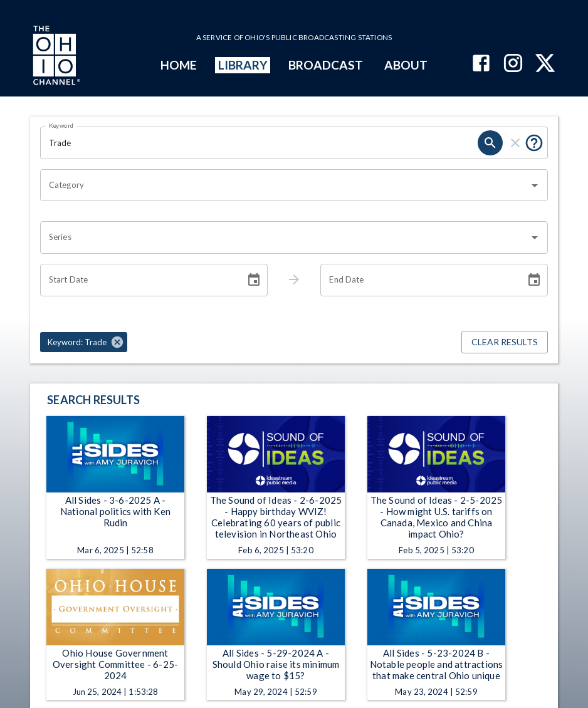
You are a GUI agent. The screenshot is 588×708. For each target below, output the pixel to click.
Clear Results (505, 342)
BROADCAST (326, 65)
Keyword (61, 125)
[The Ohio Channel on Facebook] (481, 64)
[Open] (535, 185)
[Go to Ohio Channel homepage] (55, 57)
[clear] (515, 143)
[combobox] (285, 185)
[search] (490, 143)
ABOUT (406, 65)
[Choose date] (254, 280)
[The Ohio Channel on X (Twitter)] (545, 64)
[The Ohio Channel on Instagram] (513, 64)
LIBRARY (243, 65)
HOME (179, 65)
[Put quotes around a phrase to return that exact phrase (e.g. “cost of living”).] (534, 143)
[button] (84, 342)
